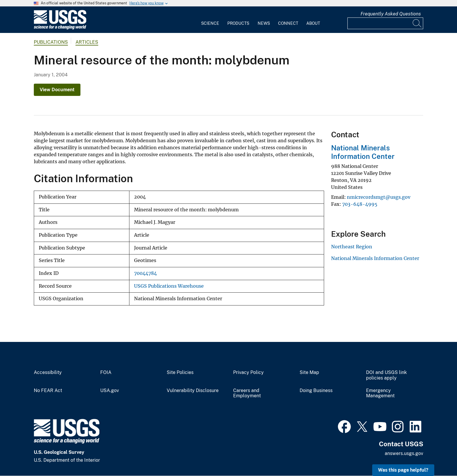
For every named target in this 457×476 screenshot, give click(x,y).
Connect (288, 23)
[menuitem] (210, 20)
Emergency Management (380, 393)
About (313, 23)
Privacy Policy (248, 373)
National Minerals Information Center (363, 152)
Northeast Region (352, 247)
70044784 (145, 273)
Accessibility (48, 373)
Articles (87, 42)
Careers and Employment (247, 393)
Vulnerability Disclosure (193, 391)
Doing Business (316, 391)
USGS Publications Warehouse (169, 286)
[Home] (60, 28)
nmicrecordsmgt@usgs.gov (379, 197)
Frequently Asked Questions (391, 14)
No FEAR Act (48, 391)
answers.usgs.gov (404, 453)
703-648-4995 (360, 204)
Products (238, 23)
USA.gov (110, 391)
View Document (57, 90)
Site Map (309, 373)
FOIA (106, 373)
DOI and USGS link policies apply (386, 375)
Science (210, 23)
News (264, 23)
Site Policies (180, 373)
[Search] (417, 23)
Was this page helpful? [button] (403, 470)
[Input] (385, 23)
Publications (51, 42)
